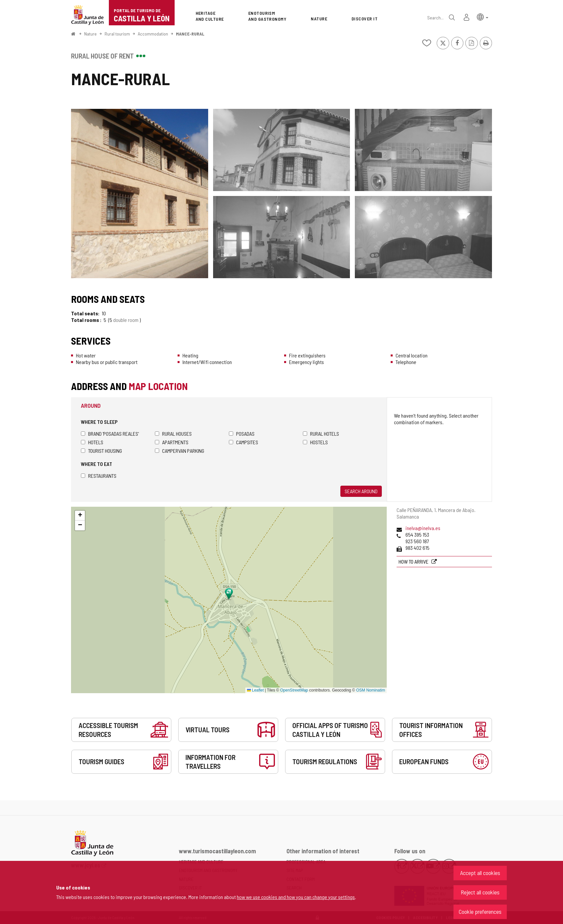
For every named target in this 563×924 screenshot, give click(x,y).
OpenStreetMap (294, 690)
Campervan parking (180, 451)
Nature (90, 34)
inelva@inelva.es (423, 528)
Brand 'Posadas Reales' (110, 434)
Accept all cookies (480, 873)
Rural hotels (321, 434)
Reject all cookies (480, 892)
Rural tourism (117, 34)
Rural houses (173, 434)
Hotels (92, 442)
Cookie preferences (480, 912)
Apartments (172, 442)
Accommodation (153, 34)
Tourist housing (101, 451)
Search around (361, 491)
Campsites (244, 442)
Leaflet (255, 690)
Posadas (242, 434)
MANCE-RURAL (190, 34)
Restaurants (99, 476)
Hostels (315, 442)
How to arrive (414, 561)
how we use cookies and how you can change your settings (296, 897)
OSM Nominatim (371, 690)
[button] (483, 17)
